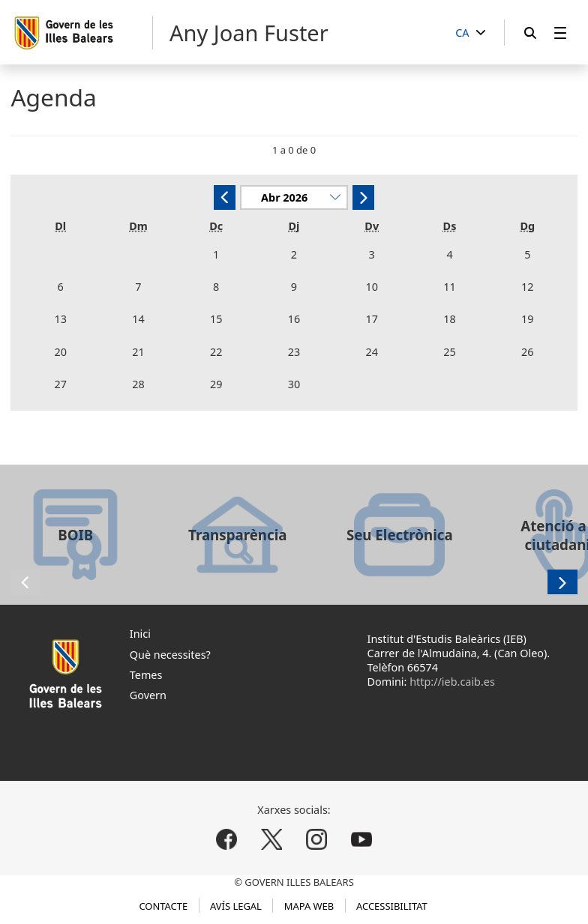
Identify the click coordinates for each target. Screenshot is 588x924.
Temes (146, 675)
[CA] (470, 33)
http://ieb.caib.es (452, 682)
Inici (140, 634)
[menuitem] (560, 33)
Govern (148, 695)
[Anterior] (225, 197)
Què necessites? (170, 655)
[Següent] (363, 197)
